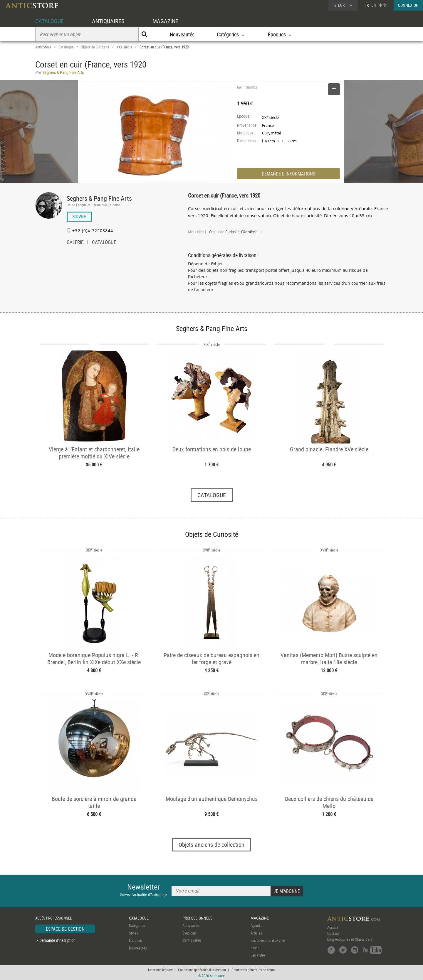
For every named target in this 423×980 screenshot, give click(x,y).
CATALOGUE (49, 21)
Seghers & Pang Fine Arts (99, 198)
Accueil (333, 928)
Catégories (137, 926)
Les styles (258, 955)
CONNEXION (408, 5)
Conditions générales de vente (253, 970)
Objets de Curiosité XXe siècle (233, 232)
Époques (135, 941)
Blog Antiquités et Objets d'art (350, 939)
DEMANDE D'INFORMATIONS (288, 174)
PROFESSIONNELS (197, 918)
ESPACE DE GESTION (65, 929)
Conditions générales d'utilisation (202, 970)
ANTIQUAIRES (108, 21)
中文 (383, 5)
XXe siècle (124, 47)
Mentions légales (160, 970)
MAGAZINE (165, 21)
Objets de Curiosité (95, 47)
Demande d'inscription (57, 940)
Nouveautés (182, 34)
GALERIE (75, 243)
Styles (134, 933)
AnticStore (43, 47)
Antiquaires (191, 926)
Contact (333, 934)
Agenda (256, 926)
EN (374, 5)
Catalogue (66, 47)
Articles (256, 933)
